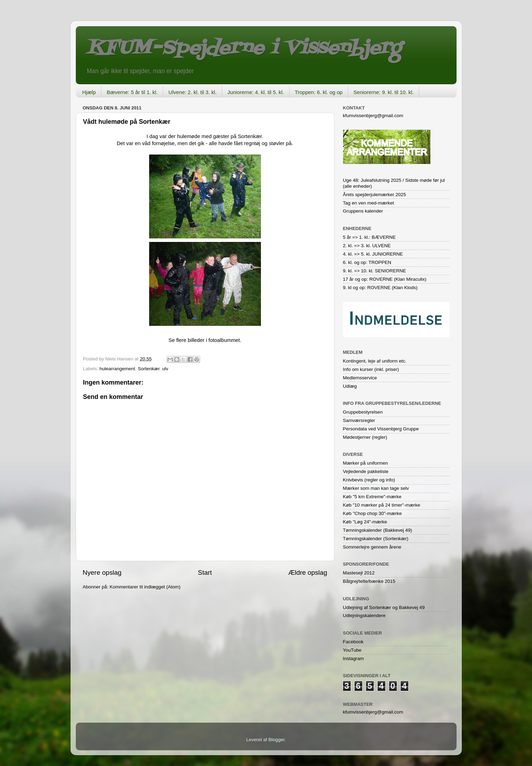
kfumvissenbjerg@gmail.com (373, 116)
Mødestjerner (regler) (365, 437)
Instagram (354, 658)
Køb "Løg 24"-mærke (365, 522)
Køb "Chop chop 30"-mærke (373, 513)
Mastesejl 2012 (359, 573)
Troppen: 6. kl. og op (319, 92)
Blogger (277, 740)
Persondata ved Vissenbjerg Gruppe (381, 429)
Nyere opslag (102, 572)
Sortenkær (148, 369)
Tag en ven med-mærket (369, 203)
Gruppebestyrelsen (363, 412)
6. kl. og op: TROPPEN (367, 262)
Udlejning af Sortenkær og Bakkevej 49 (384, 607)
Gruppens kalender (363, 211)
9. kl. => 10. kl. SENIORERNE (375, 271)
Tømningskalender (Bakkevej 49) (378, 530)
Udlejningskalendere (364, 615)
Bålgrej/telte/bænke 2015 (369, 581)
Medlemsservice (360, 378)
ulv (165, 369)
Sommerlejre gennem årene (372, 547)
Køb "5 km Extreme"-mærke (372, 497)
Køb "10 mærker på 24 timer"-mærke (382, 505)
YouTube (352, 650)
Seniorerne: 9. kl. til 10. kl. (384, 92)
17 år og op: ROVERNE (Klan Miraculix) (385, 279)
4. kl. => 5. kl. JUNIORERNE (373, 254)
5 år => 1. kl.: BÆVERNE (370, 237)
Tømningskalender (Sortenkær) (376, 539)
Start (205, 572)
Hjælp (89, 92)
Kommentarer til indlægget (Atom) (145, 587)
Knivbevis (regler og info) (369, 480)
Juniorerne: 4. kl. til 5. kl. (256, 92)
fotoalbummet (224, 340)
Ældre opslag (308, 572)
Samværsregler (359, 420)
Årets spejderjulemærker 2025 (375, 195)
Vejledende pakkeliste (366, 471)
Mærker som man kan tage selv (376, 488)
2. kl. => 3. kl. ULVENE (367, 246)
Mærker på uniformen (366, 463)
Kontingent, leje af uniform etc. (375, 361)
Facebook (353, 642)
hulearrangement (117, 369)
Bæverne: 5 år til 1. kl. (132, 92)
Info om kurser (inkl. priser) (371, 369)
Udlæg (350, 386)
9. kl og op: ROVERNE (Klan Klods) (380, 288)
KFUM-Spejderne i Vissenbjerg (244, 48)
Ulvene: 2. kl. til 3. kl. (192, 92)
